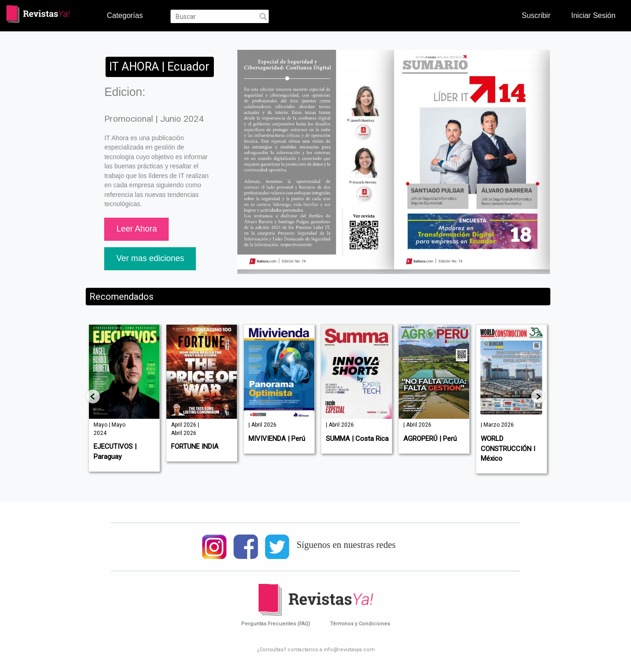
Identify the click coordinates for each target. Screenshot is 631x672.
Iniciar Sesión (593, 15)
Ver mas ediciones (150, 258)
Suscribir (536, 15)
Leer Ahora (136, 229)
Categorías (125, 15)
